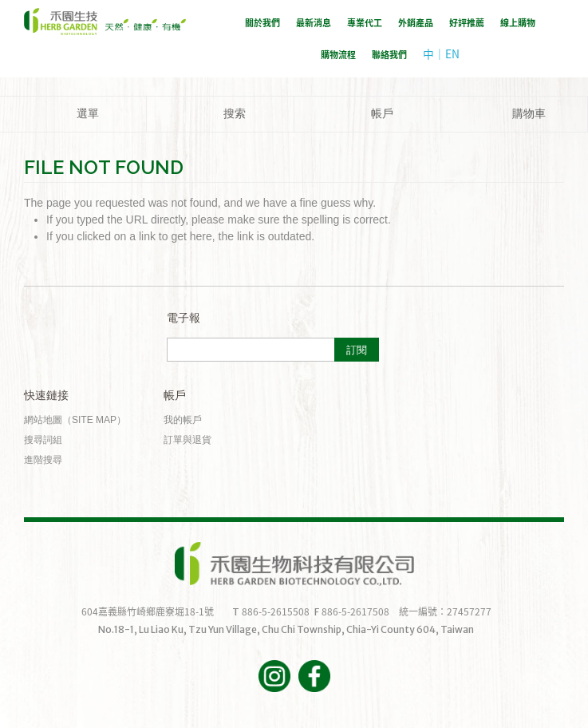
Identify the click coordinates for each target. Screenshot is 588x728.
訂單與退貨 (187, 440)
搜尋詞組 (43, 440)
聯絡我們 (389, 55)
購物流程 (338, 55)
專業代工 (365, 23)
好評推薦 (467, 23)
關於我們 (262, 23)
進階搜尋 (43, 460)
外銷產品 (416, 23)
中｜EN (441, 53)
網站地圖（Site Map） (75, 420)
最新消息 (314, 23)
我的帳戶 (183, 420)
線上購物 (518, 23)
